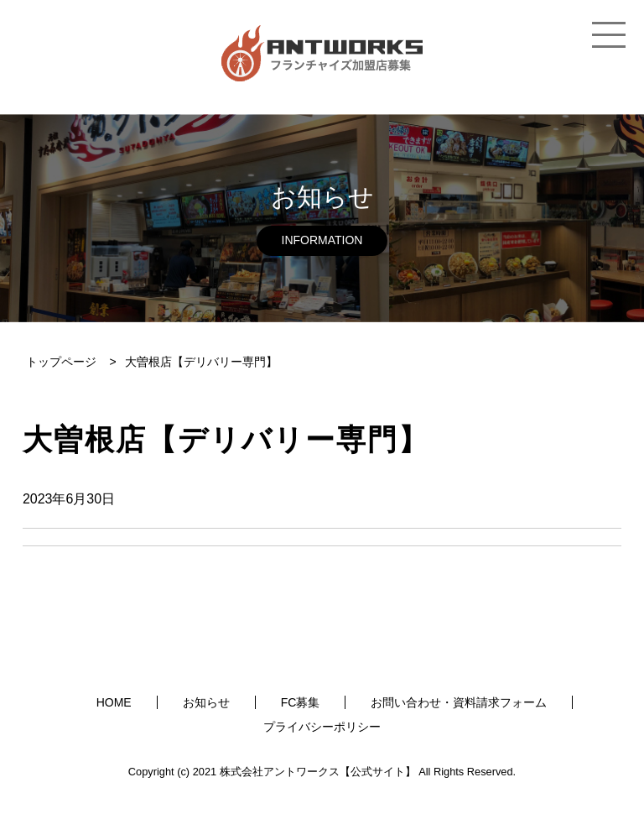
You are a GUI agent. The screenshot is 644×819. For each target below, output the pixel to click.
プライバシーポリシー (322, 727)
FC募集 (301, 702)
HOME (114, 702)
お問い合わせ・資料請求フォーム (459, 702)
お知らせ (206, 702)
